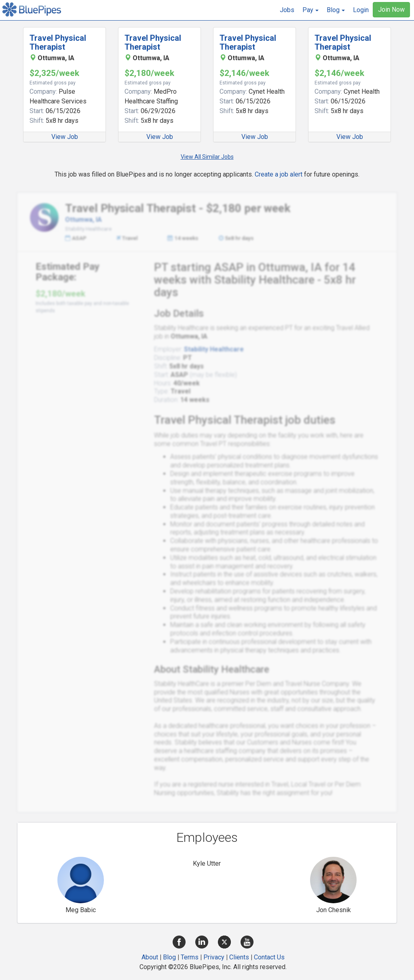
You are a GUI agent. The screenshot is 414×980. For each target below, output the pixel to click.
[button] (310, 10)
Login (361, 10)
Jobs (287, 10)
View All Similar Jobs (207, 157)
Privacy (214, 957)
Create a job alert (279, 174)
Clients (239, 957)
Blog (169, 957)
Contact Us (269, 957)
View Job (65, 137)
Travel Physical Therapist (58, 42)
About (150, 957)
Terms (190, 957)
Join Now (391, 9)
